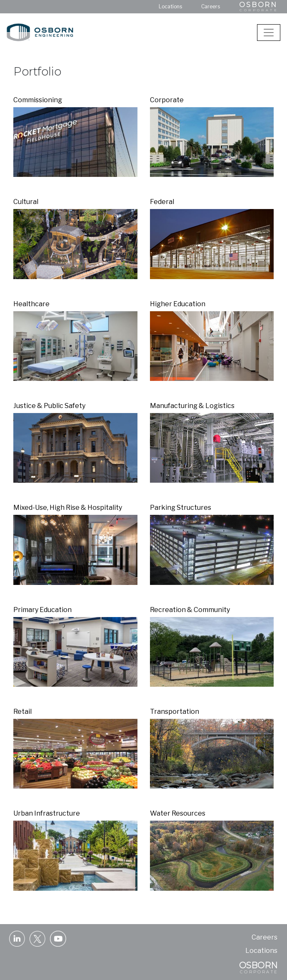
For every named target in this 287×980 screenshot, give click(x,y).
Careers (211, 6)
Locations (170, 6)
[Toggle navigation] (269, 33)
